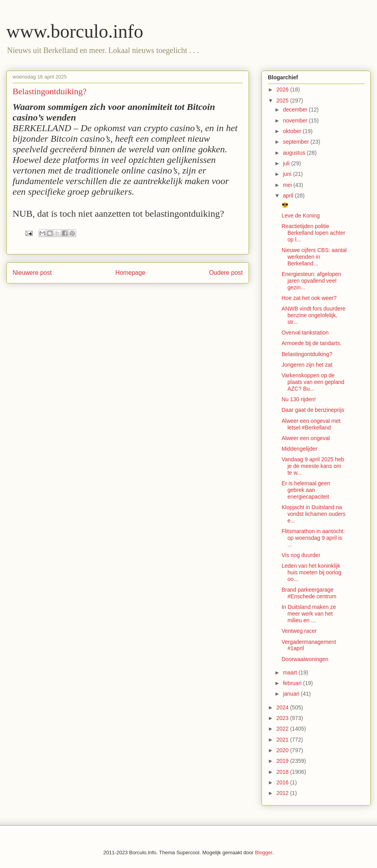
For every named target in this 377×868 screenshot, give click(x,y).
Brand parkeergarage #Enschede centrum (309, 593)
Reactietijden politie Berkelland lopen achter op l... (313, 233)
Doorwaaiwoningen (305, 659)
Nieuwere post (32, 273)
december (296, 110)
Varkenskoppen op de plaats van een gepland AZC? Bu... (313, 382)
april (289, 196)
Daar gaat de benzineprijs (313, 410)
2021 (283, 740)
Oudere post (226, 273)
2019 (283, 761)
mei (288, 185)
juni (288, 174)
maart (291, 672)
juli (287, 163)
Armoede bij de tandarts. (312, 343)
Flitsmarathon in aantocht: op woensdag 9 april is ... (313, 538)
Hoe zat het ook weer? (309, 298)
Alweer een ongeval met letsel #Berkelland (311, 424)
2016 (283, 782)
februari (293, 683)
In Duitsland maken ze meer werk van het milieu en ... (309, 614)
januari (292, 694)
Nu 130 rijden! (299, 399)
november (296, 121)
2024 (283, 707)
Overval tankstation (305, 333)
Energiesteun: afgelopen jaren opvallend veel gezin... (311, 281)
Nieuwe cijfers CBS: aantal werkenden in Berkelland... (314, 257)
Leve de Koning (301, 216)
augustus (295, 153)
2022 (283, 729)
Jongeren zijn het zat (307, 365)
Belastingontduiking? (307, 354)
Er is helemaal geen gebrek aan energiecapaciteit (306, 490)
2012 (283, 793)
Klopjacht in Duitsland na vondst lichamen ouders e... (314, 514)
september (296, 142)
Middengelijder (299, 449)
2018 (283, 772)
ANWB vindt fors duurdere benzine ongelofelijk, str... (314, 315)
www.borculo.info (75, 31)
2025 (283, 101)
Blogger (264, 852)
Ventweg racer (299, 631)
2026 (283, 90)
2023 (283, 718)
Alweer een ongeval (306, 438)
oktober (293, 131)
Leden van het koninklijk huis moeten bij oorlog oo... (311, 572)
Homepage (130, 273)
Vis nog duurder (301, 555)
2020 (283, 750)
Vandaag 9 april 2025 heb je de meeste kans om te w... (313, 466)
